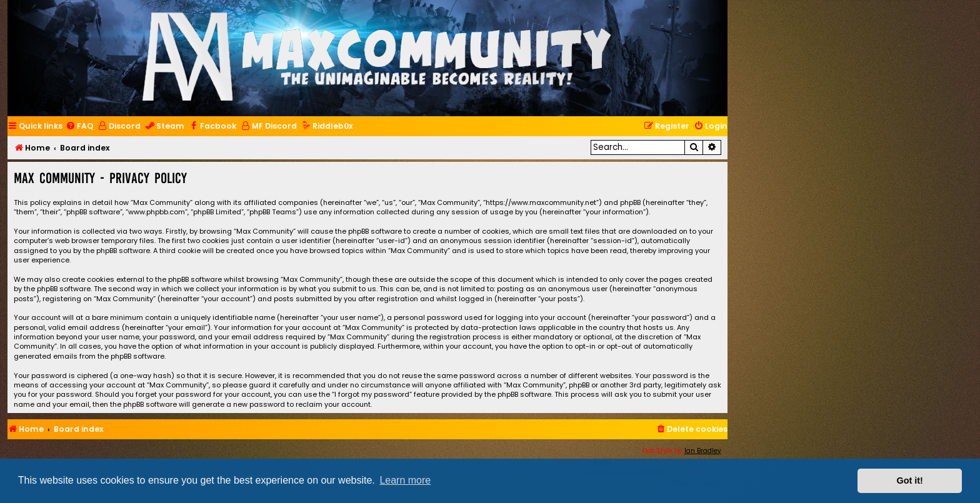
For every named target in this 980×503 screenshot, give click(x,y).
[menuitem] (79, 127)
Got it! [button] (910, 481)
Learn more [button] (405, 480)
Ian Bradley (703, 451)
